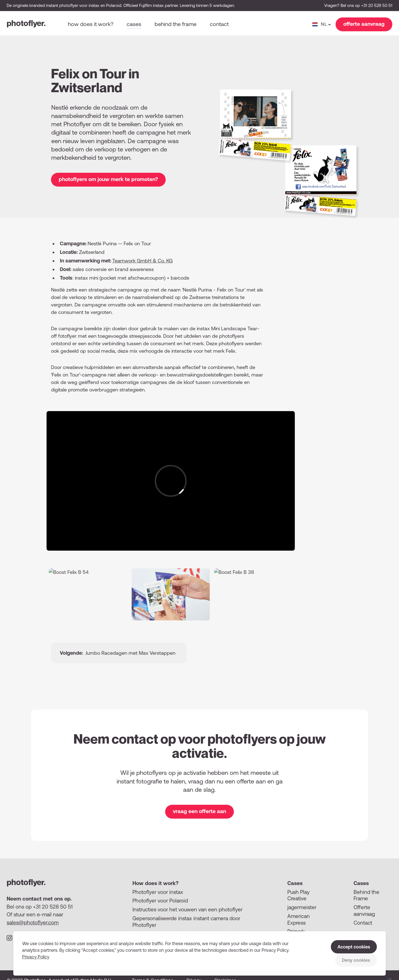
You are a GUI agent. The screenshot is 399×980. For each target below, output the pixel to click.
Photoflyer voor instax (158, 892)
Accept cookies (354, 947)
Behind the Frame (366, 895)
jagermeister (302, 907)
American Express (299, 919)
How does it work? (91, 24)
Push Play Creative (298, 895)
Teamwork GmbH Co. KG (142, 261)
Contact (219, 24)
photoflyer (26, 23)
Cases (134, 24)
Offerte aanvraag (364, 911)
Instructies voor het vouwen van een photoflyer (187, 909)
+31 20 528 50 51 (377, 5)
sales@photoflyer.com (33, 922)
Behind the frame (176, 24)
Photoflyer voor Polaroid (160, 901)
